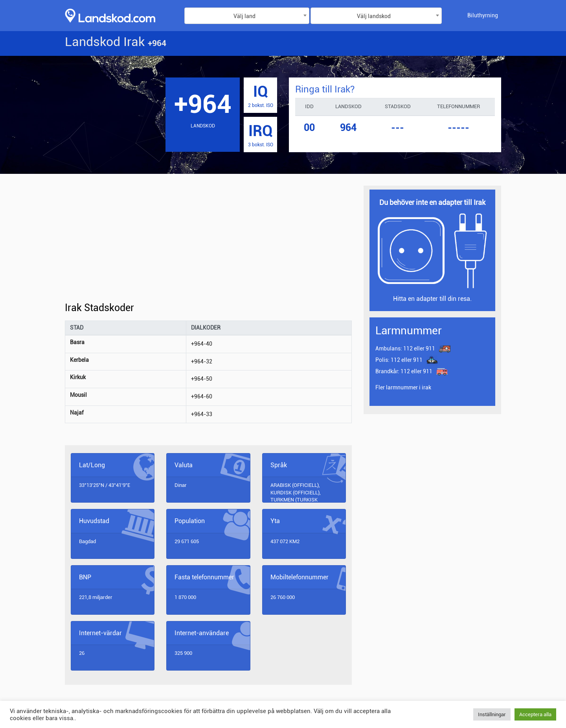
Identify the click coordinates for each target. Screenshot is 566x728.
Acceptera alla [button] (535, 714)
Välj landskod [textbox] (374, 16)
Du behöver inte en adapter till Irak (432, 202)
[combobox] (247, 16)
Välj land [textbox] (244, 16)
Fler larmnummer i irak (403, 387)
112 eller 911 (405, 349)
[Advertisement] (208, 244)
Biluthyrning (483, 15)
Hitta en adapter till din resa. (432, 299)
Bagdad (87, 541)
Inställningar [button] (492, 714)
